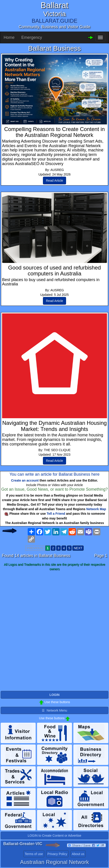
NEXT (78, 548)
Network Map (96, 509)
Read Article (54, 181)
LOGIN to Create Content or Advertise (54, 836)
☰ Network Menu (54, 710)
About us (78, 854)
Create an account (25, 480)
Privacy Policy (57, 854)
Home (9, 37)
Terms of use (34, 854)
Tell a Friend (56, 514)
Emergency (32, 37)
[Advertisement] (54, 631)
